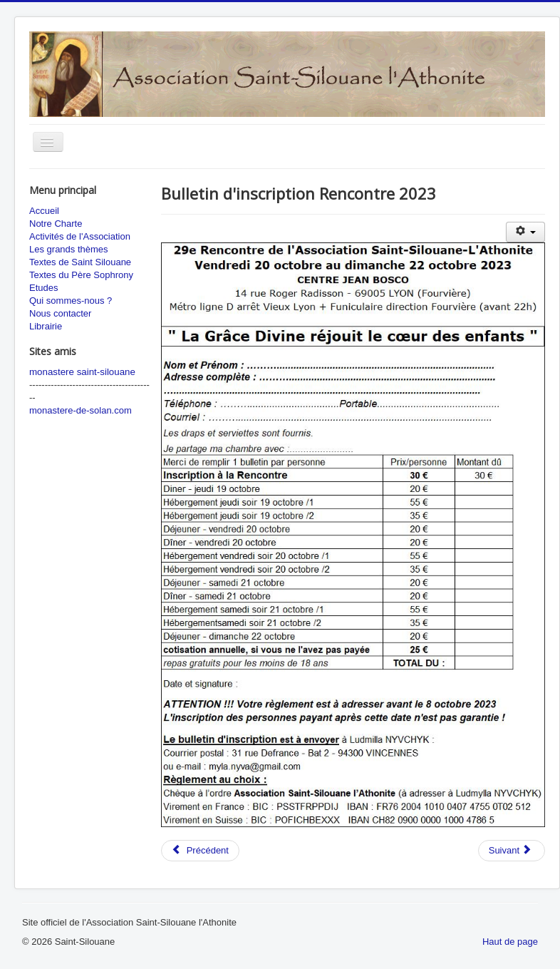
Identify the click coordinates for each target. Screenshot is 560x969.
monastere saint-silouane (82, 372)
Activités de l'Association (80, 236)
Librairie (46, 326)
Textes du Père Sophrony (81, 275)
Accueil (44, 211)
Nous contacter (60, 313)
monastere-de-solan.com (81, 410)
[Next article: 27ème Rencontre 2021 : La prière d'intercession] (512, 851)
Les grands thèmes (69, 249)
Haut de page (510, 942)
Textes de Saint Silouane (80, 262)
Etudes (43, 288)
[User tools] (525, 232)
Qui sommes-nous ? (71, 301)
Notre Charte (56, 224)
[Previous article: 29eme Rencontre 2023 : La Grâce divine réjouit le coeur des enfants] (200, 851)
